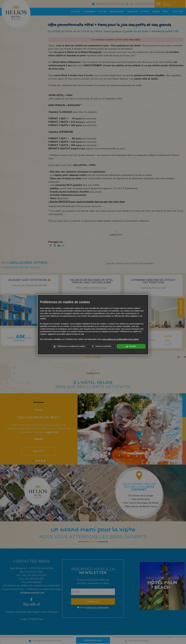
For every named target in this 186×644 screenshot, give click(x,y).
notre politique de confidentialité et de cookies (120, 339)
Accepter (131, 346)
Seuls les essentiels (101, 346)
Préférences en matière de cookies (69, 346)
